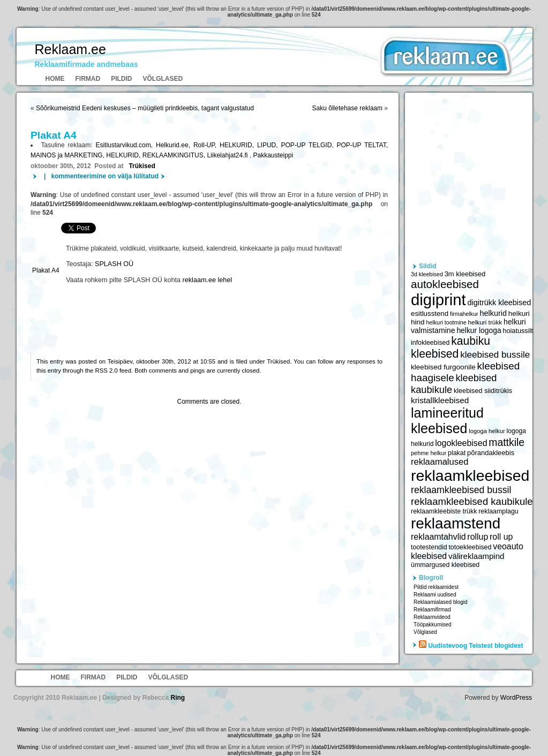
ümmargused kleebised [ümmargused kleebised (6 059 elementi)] (445, 565)
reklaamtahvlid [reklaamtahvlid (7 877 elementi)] (438, 537)
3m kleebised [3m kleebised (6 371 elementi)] (465, 274)
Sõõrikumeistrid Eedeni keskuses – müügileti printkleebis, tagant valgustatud (145, 108)
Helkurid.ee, (175, 145)
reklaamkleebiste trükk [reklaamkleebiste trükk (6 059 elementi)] (444, 511)
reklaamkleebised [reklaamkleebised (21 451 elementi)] (470, 475)
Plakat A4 (46, 270)
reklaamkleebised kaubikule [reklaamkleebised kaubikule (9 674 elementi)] (472, 501)
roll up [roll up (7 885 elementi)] (501, 537)
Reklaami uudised (435, 595)
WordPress (516, 698)
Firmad (88, 79)
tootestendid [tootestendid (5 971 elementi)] (429, 547)
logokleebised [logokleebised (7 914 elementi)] (461, 443)
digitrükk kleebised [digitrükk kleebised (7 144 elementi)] (500, 303)
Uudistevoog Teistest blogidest (475, 646)
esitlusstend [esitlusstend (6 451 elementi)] (430, 313)
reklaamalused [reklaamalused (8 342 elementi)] (440, 462)
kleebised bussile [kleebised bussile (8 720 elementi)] (495, 355)
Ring (178, 698)
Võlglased (163, 79)
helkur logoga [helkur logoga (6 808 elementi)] (479, 330)
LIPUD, (269, 145)
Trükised (142, 166)
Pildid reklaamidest (436, 587)
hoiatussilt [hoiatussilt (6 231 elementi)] (517, 331)
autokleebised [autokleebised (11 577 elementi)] (445, 284)
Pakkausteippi (273, 155)
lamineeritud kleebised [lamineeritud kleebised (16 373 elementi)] (447, 421)
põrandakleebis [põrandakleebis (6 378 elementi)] (491, 453)
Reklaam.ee (70, 49)
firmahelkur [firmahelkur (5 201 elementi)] (464, 314)
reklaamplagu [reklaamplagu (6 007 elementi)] (498, 511)
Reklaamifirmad (432, 610)
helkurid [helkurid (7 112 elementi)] (493, 313)
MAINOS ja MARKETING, (68, 155)
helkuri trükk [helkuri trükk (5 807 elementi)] (485, 322)
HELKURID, (238, 145)
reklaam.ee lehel (207, 280)
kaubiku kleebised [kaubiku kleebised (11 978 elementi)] (451, 347)
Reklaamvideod (432, 617)
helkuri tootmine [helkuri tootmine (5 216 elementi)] (446, 322)
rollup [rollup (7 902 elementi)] (478, 537)
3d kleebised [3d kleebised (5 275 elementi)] (427, 274)
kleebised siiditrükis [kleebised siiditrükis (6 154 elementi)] (483, 391)
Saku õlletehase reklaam (347, 108)
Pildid (121, 79)
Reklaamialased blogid (441, 602)
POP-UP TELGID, (309, 145)
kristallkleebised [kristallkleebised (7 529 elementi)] (440, 400)
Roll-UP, (207, 145)
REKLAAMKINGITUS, (175, 155)
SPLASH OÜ (114, 264)
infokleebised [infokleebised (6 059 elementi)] (430, 343)
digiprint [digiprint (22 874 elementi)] (438, 300)
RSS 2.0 (107, 371)
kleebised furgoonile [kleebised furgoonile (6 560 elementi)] (443, 367)
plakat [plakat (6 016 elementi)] (457, 453)
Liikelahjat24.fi (228, 155)
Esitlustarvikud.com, (126, 145)
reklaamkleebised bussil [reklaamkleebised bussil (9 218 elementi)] (461, 490)
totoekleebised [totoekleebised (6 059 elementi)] (470, 547)
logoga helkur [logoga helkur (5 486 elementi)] (487, 431)
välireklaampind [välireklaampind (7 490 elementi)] (476, 556)
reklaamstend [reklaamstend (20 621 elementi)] (456, 523)
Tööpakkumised (433, 625)
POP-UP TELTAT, (362, 145)
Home (55, 79)
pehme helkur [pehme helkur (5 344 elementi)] (429, 453)
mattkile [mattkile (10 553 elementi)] (506, 442)
